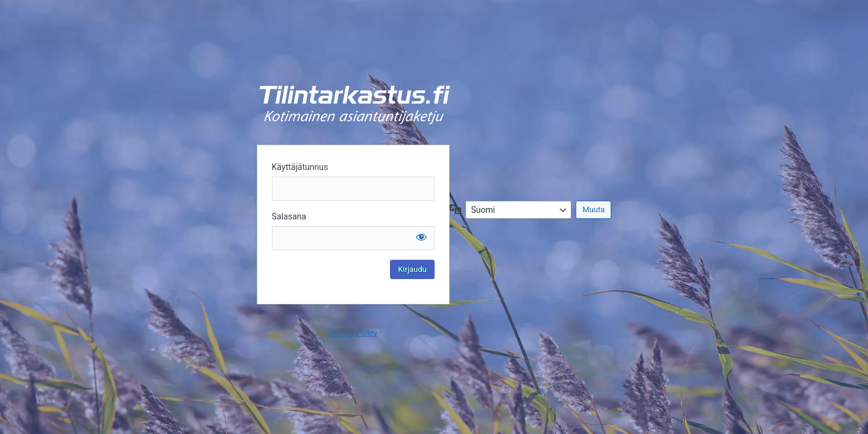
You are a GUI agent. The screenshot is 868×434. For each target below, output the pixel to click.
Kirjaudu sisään (355, 105)
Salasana (289, 216)
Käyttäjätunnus (300, 167)
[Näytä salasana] (421, 237)
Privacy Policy (353, 333)
